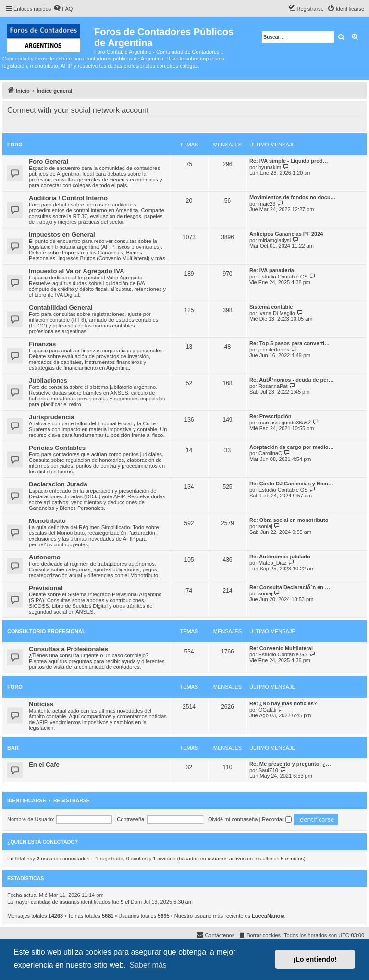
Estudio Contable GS (283, 277)
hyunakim (270, 167)
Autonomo (45, 557)
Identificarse (27, 800)
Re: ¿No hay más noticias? (283, 703)
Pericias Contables (57, 448)
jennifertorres (274, 350)
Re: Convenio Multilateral (281, 648)
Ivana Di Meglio (277, 313)
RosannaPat (273, 386)
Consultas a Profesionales (68, 649)
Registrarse (72, 800)
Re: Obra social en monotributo (289, 520)
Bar (13, 748)
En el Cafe (44, 765)
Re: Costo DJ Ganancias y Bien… (291, 484)
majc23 (267, 204)
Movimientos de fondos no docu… (293, 197)
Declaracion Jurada (58, 484)
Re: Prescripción (270, 416)
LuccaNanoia (268, 916)
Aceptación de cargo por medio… (291, 447)
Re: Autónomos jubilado (280, 557)
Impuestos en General (62, 235)
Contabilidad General (61, 308)
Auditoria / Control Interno (68, 198)
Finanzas (42, 344)
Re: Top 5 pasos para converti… (289, 343)
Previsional (46, 588)
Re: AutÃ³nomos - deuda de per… (292, 380)
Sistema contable (271, 307)
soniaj (265, 526)
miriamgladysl (275, 240)
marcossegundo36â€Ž (285, 423)
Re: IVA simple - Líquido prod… (289, 161)
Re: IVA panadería (272, 270)
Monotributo (47, 521)
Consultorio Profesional (46, 631)
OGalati (267, 710)
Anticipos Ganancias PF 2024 (286, 234)
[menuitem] (63, 9)
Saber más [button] (148, 965)
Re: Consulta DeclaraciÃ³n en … (290, 587)
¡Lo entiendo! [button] (315, 959)
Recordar (277, 819)
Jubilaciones (48, 381)
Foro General (49, 162)
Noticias (41, 704)
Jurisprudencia (52, 417)
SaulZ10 (268, 770)
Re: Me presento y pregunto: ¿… (290, 764)
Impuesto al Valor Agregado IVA (77, 271)
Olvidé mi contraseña (233, 819)
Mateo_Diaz (273, 563)
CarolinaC (270, 453)
